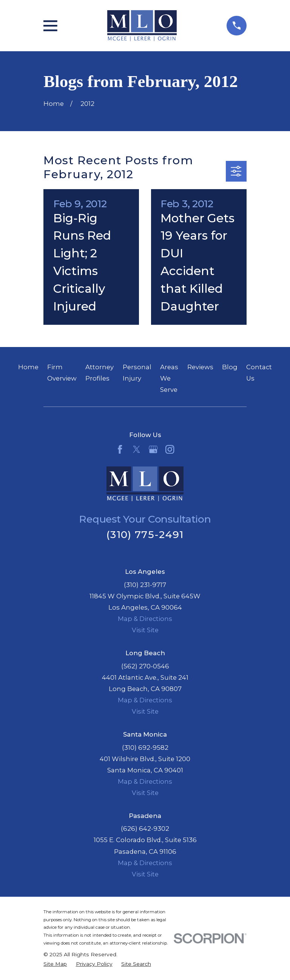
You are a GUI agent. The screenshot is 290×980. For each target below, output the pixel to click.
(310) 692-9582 (145, 748)
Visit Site (145, 630)
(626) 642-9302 (145, 829)
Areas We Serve (169, 378)
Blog (230, 367)
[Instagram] (170, 449)
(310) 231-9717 (145, 585)
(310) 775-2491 (145, 534)
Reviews (200, 367)
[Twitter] (137, 449)
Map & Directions (145, 619)
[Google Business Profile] (153, 449)
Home (28, 367)
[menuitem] (55, 964)
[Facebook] (120, 449)
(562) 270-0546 (145, 666)
